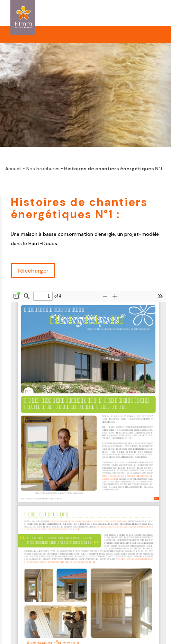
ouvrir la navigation (150, 11)
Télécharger (33, 271)
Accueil (13, 169)
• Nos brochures (41, 169)
